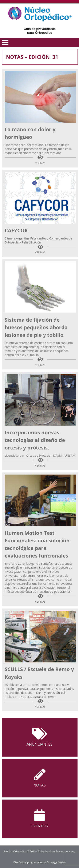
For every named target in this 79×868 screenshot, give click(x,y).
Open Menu (5, 43)
